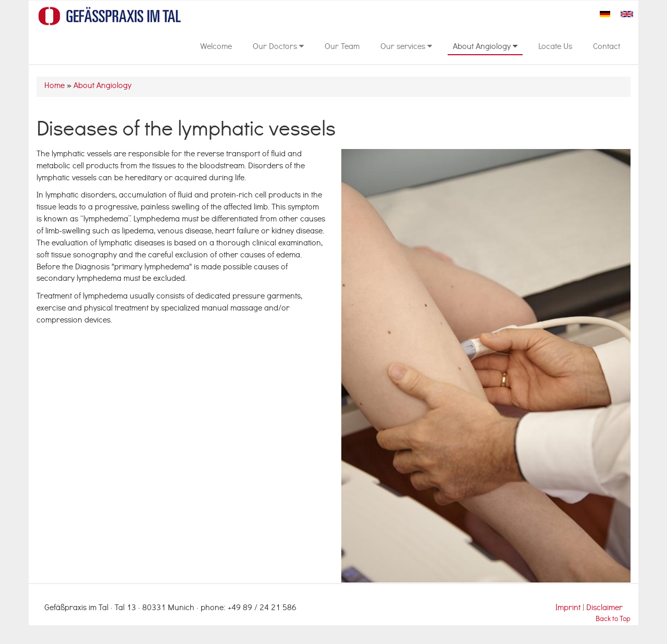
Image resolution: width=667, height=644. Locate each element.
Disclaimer (604, 609)
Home (54, 86)
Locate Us (555, 47)
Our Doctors (278, 47)
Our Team (342, 47)
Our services (406, 47)
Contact (607, 47)
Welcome (216, 47)
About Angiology (485, 47)
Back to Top (613, 620)
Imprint (569, 609)
